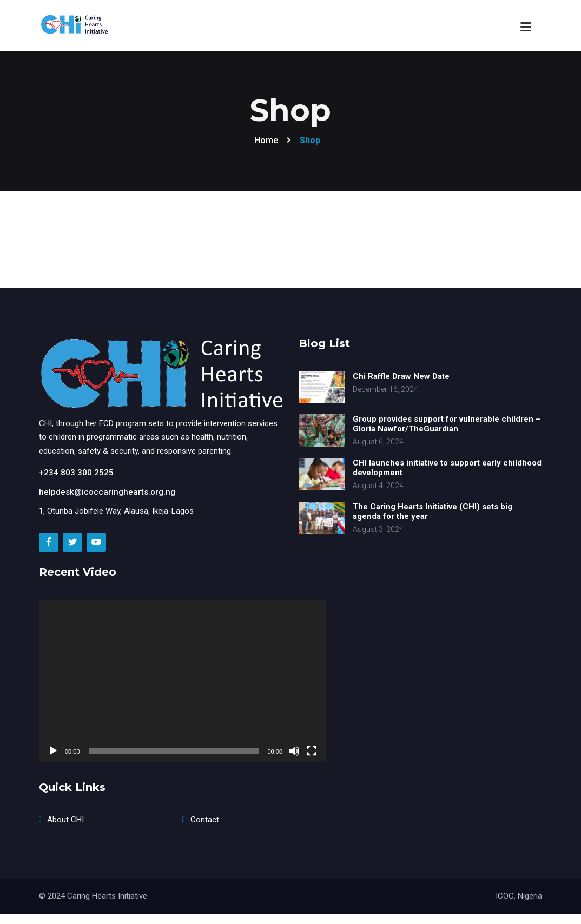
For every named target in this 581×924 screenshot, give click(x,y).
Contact (205, 820)
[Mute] (294, 751)
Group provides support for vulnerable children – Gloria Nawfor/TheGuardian (447, 424)
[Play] (53, 751)
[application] (182, 681)
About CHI (65, 820)
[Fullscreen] (312, 751)
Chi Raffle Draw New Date (401, 376)
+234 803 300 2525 (76, 473)
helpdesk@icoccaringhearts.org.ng (107, 492)
